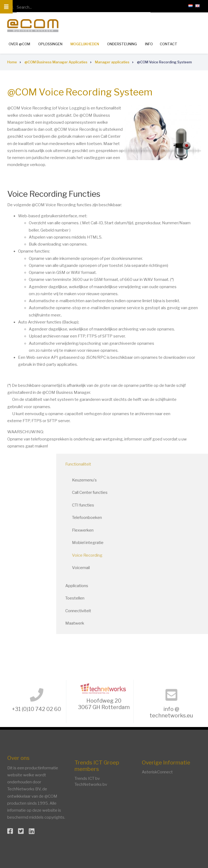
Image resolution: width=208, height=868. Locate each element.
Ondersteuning (122, 44)
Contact (169, 44)
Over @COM (19, 44)
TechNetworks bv (91, 784)
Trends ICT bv (87, 779)
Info (149, 44)
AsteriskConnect (157, 772)
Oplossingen (50, 44)
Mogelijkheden (85, 44)
